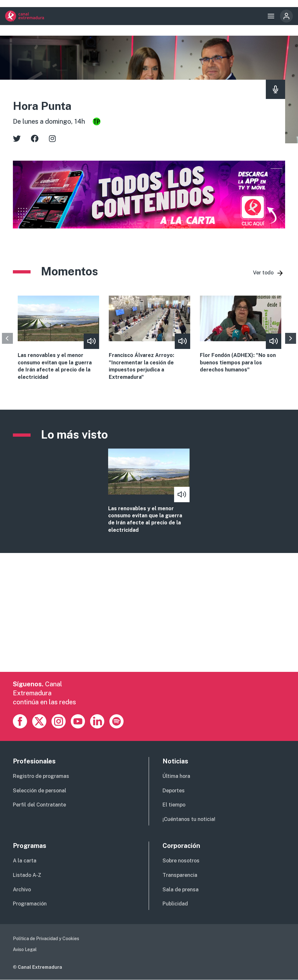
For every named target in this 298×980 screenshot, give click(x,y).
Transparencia (180, 875)
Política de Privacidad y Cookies (46, 939)
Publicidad (175, 904)
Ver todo (263, 273)
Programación (30, 904)
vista (149, 491)
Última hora (176, 776)
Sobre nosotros (181, 861)
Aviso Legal (25, 949)
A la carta (25, 861)
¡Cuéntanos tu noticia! (189, 819)
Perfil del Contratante (39, 805)
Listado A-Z (27, 875)
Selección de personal (40, 791)
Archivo (22, 890)
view (58, 338)
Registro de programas (41, 776)
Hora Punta (42, 106)
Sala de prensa (181, 890)
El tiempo (174, 805)
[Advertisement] (149, 627)
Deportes (174, 791)
